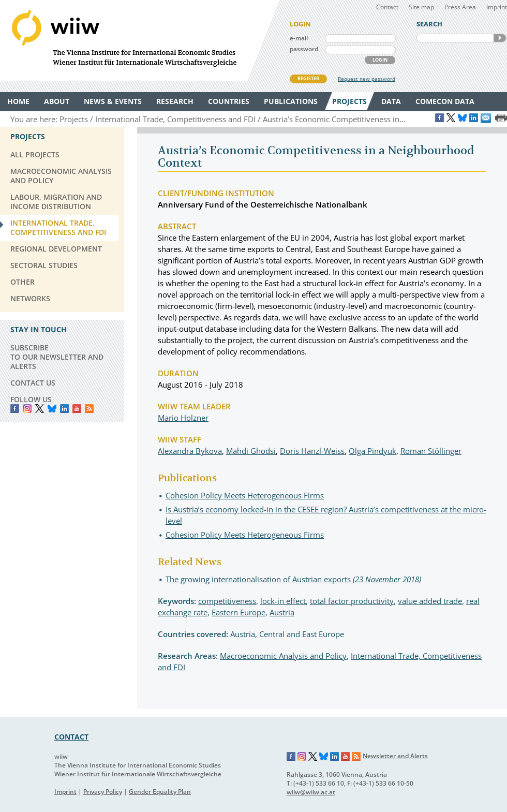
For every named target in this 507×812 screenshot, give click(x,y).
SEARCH (500, 38)
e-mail (299, 38)
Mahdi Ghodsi (251, 451)
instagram (27, 409)
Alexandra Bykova (190, 451)
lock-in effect (283, 601)
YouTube (77, 409)
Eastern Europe (238, 612)
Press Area (460, 7)
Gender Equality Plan (160, 792)
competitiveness (227, 601)
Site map (421, 7)
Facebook (15, 409)
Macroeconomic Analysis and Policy (283, 656)
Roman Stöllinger (431, 451)
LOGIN (380, 60)
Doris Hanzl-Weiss (312, 451)
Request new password (367, 79)
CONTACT (71, 737)
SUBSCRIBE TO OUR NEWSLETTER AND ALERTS (57, 357)
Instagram (302, 757)
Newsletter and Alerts (395, 756)
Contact (387, 7)
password (304, 49)
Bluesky (52, 409)
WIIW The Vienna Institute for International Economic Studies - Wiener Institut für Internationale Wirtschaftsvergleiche (140, 41)
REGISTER (308, 78)
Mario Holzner (183, 418)
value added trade (430, 601)
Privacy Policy (103, 792)
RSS (89, 409)
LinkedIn (64, 409)
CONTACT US (33, 383)
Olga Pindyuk (372, 451)
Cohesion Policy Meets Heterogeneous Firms (245, 495)
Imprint (497, 7)
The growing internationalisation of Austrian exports (293, 579)
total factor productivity (352, 601)
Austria (282, 612)
